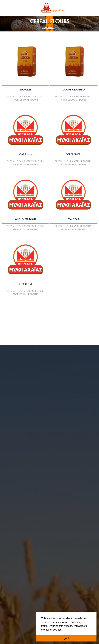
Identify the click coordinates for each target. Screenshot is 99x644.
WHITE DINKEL (74, 154)
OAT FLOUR (25, 154)
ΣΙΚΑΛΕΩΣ (26, 90)
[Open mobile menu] (36, 8)
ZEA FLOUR (74, 219)
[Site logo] (53, 8)
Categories (48, 28)
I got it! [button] (66, 638)
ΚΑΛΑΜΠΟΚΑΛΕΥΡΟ (74, 90)
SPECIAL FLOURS (16, 97)
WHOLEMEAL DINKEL (26, 219)
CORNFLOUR (25, 284)
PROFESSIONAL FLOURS (26, 100)
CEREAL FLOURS (35, 97)
